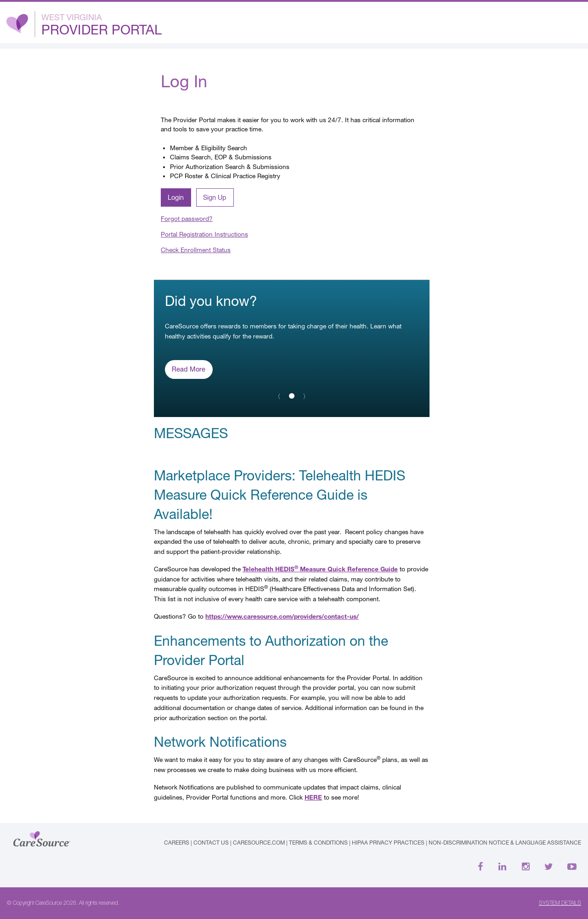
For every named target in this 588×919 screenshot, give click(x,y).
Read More (189, 369)
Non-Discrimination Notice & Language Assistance (505, 843)
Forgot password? (187, 219)
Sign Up (215, 197)
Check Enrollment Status (196, 250)
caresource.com (259, 843)
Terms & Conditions (318, 843)
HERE (313, 797)
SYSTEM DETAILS (560, 903)
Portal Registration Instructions (204, 234)
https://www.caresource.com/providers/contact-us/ (282, 616)
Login (176, 197)
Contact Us (211, 843)
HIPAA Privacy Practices (388, 843)
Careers (177, 843)
